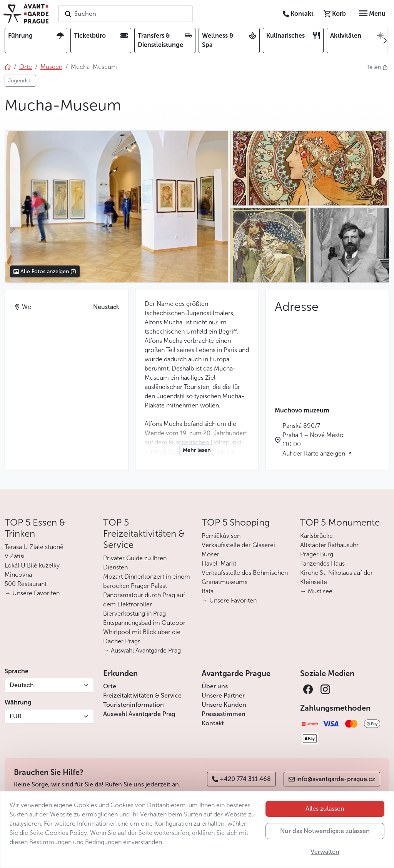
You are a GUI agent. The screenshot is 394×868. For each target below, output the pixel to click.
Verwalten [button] (325, 852)
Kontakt (213, 723)
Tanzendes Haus (322, 563)
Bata (208, 591)
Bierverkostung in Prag (134, 613)
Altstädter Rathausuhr (329, 545)
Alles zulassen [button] (325, 809)
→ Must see (316, 591)
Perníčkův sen (221, 536)
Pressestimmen (224, 714)
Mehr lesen (197, 450)
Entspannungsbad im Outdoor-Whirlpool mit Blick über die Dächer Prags (146, 632)
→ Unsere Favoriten (32, 593)
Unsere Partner (223, 695)
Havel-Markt (219, 563)
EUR (16, 716)
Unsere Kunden (224, 705)
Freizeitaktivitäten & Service (142, 695)
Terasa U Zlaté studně (34, 547)
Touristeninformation (134, 705)
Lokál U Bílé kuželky (32, 565)
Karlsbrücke (316, 536)
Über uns (215, 686)
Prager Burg (317, 554)
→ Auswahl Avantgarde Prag (142, 650)
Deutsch (22, 685)
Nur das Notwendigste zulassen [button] (325, 831)
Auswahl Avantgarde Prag (139, 714)
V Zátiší (15, 556)
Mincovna (18, 575)
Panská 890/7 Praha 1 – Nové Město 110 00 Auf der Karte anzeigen (315, 440)
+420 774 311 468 (241, 779)
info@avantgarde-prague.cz (332, 779)
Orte (110, 686)
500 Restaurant (26, 584)
